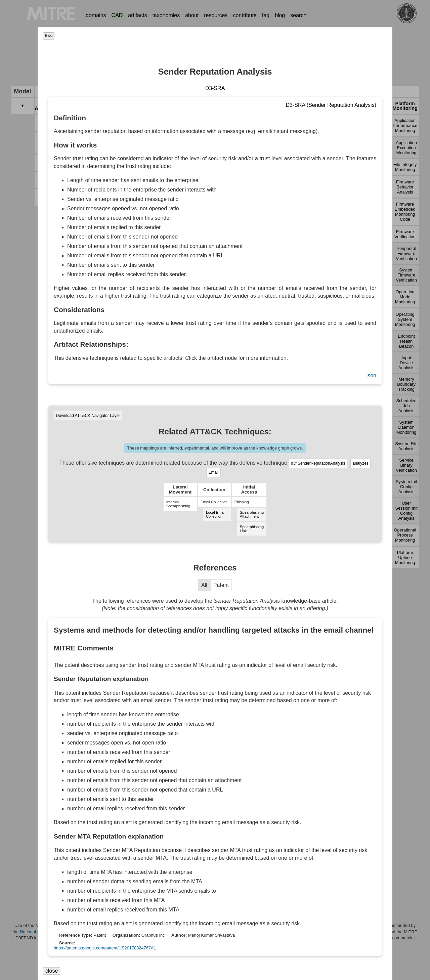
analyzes (360, 463)
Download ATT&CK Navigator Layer (88, 416)
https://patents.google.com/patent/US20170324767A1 (105, 948)
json (371, 375)
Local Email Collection (216, 514)
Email (214, 472)
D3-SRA (215, 88)
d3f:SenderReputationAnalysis (318, 463)
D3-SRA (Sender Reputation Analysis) (331, 105)
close (52, 971)
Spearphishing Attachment (252, 514)
